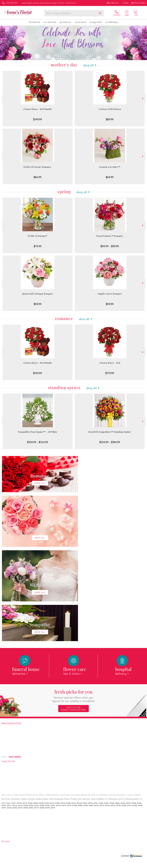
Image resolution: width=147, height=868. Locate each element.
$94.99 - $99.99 (110, 246)
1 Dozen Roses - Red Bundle (38, 109)
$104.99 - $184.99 (110, 442)
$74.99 (38, 246)
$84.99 (37, 177)
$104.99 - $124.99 (37, 442)
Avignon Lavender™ (110, 167)
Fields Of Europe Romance (37, 167)
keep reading (15, 662)
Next (143, 98)
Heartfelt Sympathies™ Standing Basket (110, 432)
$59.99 (38, 304)
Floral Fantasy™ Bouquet (110, 236)
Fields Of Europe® (38, 236)
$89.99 (110, 119)
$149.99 (37, 119)
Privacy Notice (107, 866)
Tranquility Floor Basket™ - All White (38, 432)
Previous (4, 98)
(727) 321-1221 (12, 3)
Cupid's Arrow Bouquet (110, 294)
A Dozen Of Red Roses (110, 109)
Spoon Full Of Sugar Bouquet (37, 294)
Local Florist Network (123, 866)
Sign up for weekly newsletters (73, 614)
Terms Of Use (93, 866)
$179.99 (110, 373)
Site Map (137, 866)
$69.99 (110, 177)
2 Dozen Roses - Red (110, 363)
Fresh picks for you (74, 601)
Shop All (88, 65)
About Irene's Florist (11, 629)
